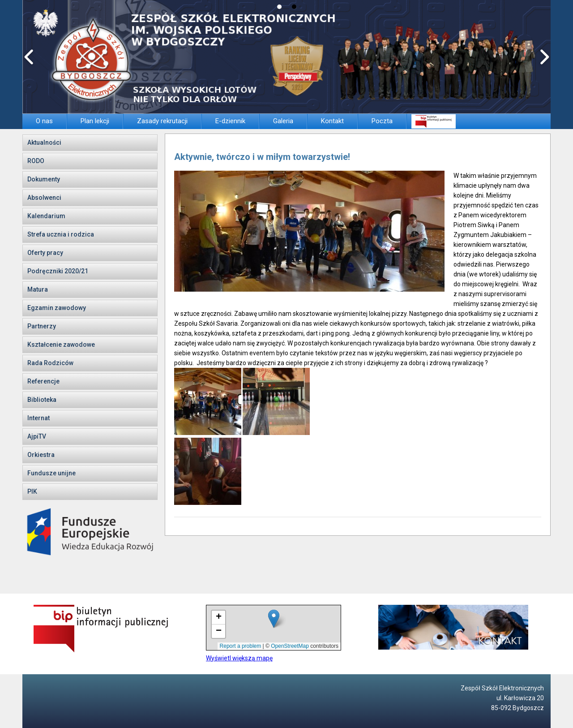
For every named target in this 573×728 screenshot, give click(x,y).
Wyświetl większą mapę (239, 658)
